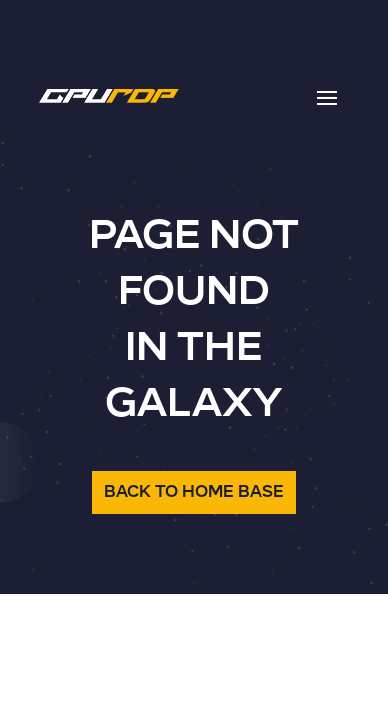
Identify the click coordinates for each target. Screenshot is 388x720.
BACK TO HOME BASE (194, 492)
